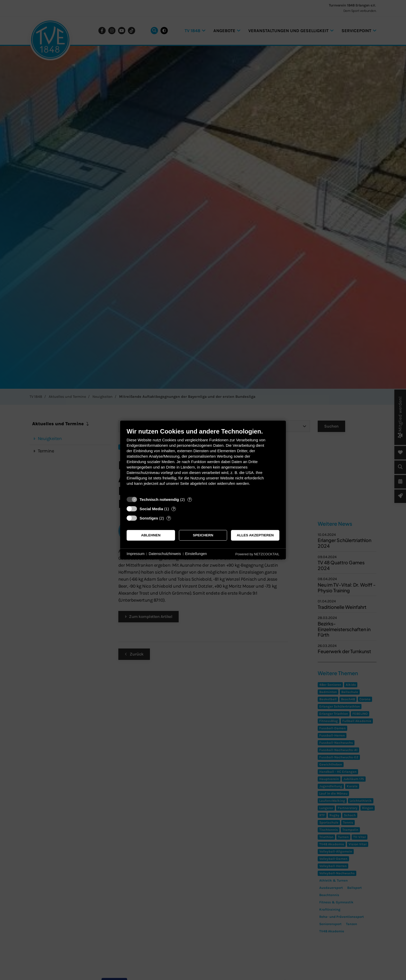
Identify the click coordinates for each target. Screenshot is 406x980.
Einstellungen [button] (196, 554)
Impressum (136, 554)
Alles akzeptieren (255, 535)
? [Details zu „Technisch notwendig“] (190, 499)
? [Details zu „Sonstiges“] (169, 518)
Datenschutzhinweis (165, 554)
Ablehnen (151, 535)
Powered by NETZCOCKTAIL (257, 554)
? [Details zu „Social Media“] (174, 509)
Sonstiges (149, 518)
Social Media (151, 509)
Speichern (203, 535)
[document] (203, 461)
